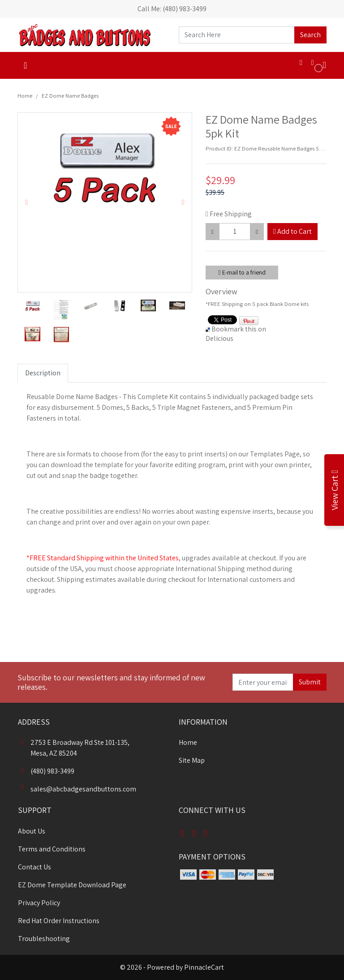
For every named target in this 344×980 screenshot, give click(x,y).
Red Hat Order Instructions (59, 921)
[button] (27, 202)
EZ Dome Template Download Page (72, 885)
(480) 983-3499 (46, 771)
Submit (310, 682)
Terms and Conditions (52, 849)
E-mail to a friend (242, 272)
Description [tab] (43, 373)
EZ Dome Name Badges (70, 96)
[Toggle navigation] (25, 65)
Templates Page (275, 454)
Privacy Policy (39, 903)
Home (25, 96)
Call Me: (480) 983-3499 (172, 9)
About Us (32, 831)
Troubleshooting (44, 939)
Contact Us (34, 867)
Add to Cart (292, 231)
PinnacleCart (204, 967)
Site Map (192, 760)
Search (310, 35)
